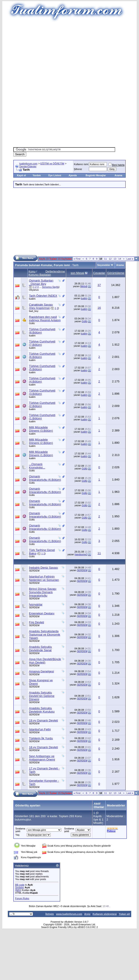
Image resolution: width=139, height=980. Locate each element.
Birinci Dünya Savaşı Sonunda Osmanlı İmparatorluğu (43, 592)
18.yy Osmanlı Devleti (43, 747)
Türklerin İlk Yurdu (41, 738)
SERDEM (34, 571)
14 (120, 259)
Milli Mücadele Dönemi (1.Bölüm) (41, 454)
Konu (32, 271)
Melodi (84, 286)
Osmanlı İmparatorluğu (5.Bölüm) (45, 490)
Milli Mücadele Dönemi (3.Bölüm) (41, 429)
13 (115, 259)
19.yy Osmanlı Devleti (43, 720)
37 (99, 285)
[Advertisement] (71, 54)
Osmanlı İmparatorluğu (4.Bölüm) (45, 503)
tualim (32, 299)
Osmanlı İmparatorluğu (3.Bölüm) (45, 515)
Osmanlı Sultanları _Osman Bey (41, 282)
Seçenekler (104, 265)
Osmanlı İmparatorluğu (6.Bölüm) (45, 478)
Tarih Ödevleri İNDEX (43, 296)
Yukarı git (124, 914)
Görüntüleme (116, 273)
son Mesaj (77, 273)
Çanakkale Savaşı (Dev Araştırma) (41, 306)
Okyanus (34, 290)
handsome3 (81, 554)
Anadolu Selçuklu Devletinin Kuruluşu (42, 710)
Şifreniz (78, 169)
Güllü (32, 323)
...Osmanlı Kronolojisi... (37, 466)
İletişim (50, 914)
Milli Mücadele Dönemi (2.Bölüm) (41, 441)
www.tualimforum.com (69, 914)
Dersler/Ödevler (28, 166)
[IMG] (18, 890)
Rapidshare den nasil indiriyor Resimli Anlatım (45, 319)
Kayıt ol (21, 175)
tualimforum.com (28, 164)
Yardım (37, 175)
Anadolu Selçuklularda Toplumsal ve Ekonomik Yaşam (45, 635)
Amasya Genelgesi (41, 671)
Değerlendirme (55, 271)
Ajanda (73, 175)
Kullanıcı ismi (81, 164)
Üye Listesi (55, 175)
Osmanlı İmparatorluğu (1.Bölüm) (45, 539)
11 (105, 259)
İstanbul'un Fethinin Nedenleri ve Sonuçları (44, 578)
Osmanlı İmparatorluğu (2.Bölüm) (45, 527)
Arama (118, 175)
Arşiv (87, 914)
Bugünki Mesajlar (96, 175)
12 (110, 259)
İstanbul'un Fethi (40, 729)
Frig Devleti (36, 622)
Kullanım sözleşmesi (105, 914)
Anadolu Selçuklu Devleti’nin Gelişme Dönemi (42, 696)
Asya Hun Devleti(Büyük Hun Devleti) (45, 661)
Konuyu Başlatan (40, 275)
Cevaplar (99, 273)
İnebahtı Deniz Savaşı (43, 568)
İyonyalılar (36, 604)
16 (99, 308)
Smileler (20, 887)
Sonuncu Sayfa (50, 287)
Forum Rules (22, 898)
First (77, 259)
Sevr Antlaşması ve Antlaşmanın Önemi (42, 758)
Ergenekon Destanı (42, 613)
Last (130, 259)
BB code (20, 885)
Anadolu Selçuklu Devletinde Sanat (40, 648)
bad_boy (34, 311)
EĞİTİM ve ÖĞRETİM (52, 164)
